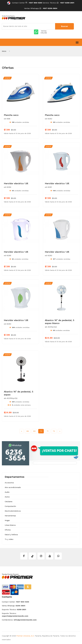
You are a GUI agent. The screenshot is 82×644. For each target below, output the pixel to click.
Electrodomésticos (13, 511)
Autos (7, 497)
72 (54, 431)
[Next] (60, 431)
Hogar (7, 520)
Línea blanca (10, 525)
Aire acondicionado (13, 487)
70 (41, 431)
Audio (7, 492)
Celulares (9, 501)
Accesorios (9, 483)
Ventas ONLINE (40, 32)
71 (47, 431)
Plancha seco (11, 115)
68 (28, 431)
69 (34, 431)
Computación (10, 506)
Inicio (4, 51)
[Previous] (22, 431)
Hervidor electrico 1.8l (16, 183)
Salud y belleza (11, 535)
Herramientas (10, 516)
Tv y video (9, 539)
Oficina (8, 530)
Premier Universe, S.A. (25, 636)
